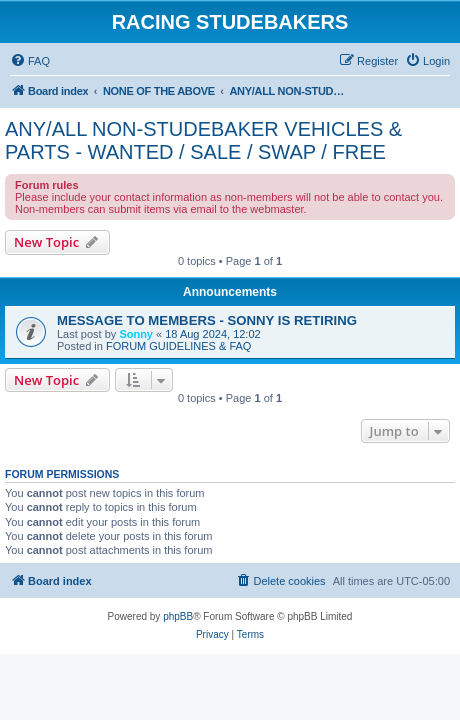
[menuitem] (30, 61)
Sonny (136, 334)
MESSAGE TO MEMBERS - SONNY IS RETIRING (207, 320)
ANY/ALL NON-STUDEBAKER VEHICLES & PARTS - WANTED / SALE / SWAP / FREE (203, 140)
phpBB (178, 616)
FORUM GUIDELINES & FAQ (178, 346)
